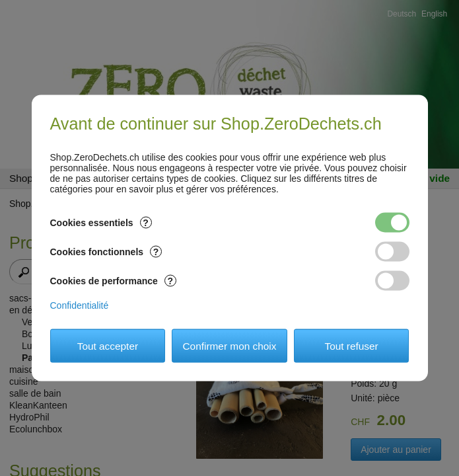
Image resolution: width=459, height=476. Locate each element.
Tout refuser (351, 345)
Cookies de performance (113, 281)
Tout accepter (108, 345)
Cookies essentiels (101, 223)
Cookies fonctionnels (106, 252)
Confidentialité (80, 305)
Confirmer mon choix (230, 345)
